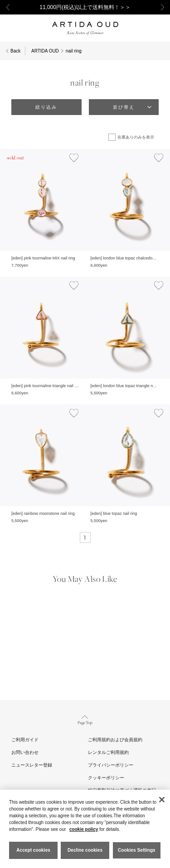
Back (15, 51)
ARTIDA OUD (45, 51)
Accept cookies (33, 850)
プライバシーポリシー (111, 765)
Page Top (85, 719)
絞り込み (46, 107)
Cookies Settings (137, 850)
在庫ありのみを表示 (136, 137)
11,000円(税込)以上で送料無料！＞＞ (85, 7)
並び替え (124, 107)
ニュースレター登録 (32, 765)
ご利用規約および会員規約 (115, 740)
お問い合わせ (25, 752)
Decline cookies (85, 850)
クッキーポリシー (106, 778)
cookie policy (84, 829)
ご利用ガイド (25, 740)
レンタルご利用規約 (108, 752)
